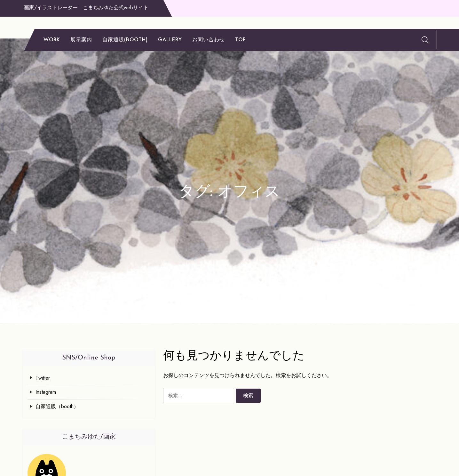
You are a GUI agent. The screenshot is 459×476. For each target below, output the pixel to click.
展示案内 (81, 40)
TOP (241, 40)
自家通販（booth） (57, 406)
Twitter (43, 378)
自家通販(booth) (125, 40)
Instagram (46, 392)
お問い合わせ (209, 40)
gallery (170, 40)
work (52, 40)
